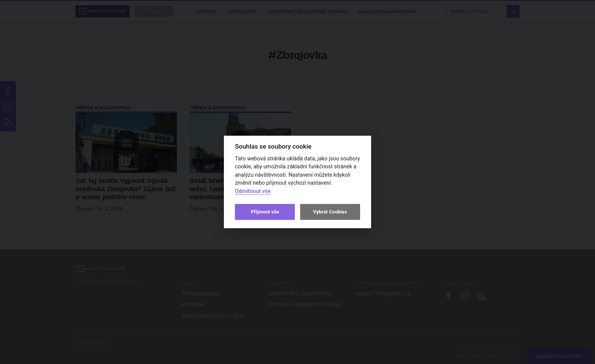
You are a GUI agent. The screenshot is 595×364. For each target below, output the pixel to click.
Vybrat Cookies (330, 212)
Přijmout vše (265, 212)
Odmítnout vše (253, 191)
